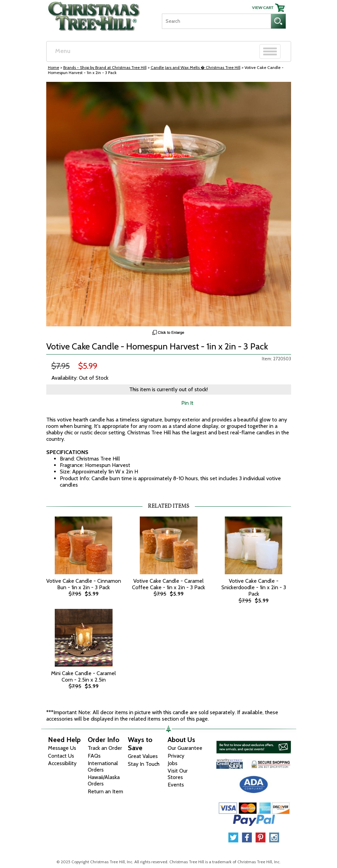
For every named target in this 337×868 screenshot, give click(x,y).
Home (54, 67)
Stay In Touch (144, 764)
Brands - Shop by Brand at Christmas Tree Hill (105, 67)
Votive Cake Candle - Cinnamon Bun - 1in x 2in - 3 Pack (84, 584)
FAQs (94, 756)
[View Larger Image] (169, 204)
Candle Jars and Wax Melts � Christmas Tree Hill (196, 67)
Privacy (176, 756)
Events (176, 785)
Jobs (173, 763)
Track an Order (105, 748)
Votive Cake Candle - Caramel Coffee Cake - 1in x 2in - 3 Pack (168, 584)
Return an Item (105, 791)
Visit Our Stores (178, 774)
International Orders (103, 766)
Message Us (62, 748)
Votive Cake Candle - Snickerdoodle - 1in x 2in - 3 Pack (254, 587)
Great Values (143, 756)
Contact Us (61, 756)
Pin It (187, 403)
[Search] (216, 21)
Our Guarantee (185, 748)
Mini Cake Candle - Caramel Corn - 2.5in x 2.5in (83, 676)
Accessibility (62, 763)
